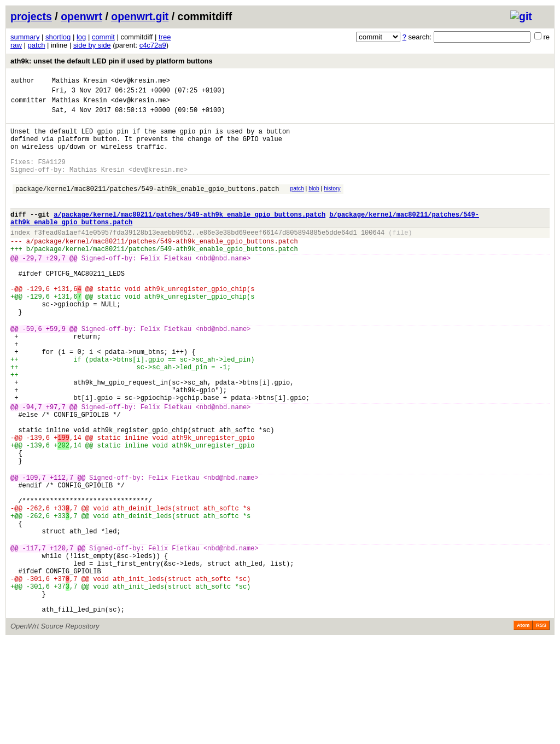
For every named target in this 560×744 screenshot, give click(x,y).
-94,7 (32, 467)
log (81, 37)
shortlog (58, 37)
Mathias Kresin (80, 82)
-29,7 (32, 287)
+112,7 (62, 553)
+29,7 (56, 287)
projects (31, 16)
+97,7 (56, 467)
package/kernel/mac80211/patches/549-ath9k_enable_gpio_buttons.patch (147, 207)
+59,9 (56, 373)
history (332, 205)
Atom (523, 729)
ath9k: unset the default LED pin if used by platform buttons (112, 61)
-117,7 (34, 638)
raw (16, 45)
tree (165, 37)
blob (314, 205)
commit (103, 37)
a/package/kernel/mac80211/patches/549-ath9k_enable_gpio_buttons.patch (189, 236)
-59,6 (32, 373)
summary (25, 37)
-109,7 (34, 553)
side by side (92, 45)
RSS (541, 729)
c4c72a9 (153, 45)
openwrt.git (140, 16)
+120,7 (62, 638)
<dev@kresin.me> (141, 82)
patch (37, 45)
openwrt (81, 16)
